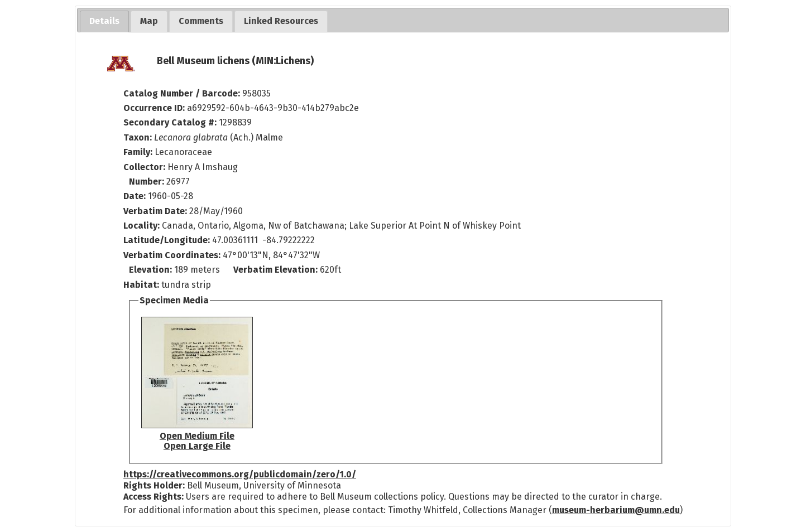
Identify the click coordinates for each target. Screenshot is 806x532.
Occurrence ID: (155, 108)
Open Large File (197, 446)
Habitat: (142, 285)
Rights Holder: (154, 485)
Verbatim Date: (155, 211)
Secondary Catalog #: (170, 122)
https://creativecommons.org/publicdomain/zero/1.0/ (240, 474)
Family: (138, 152)
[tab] (104, 21)
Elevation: (152, 270)
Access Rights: (153, 497)
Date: (135, 196)
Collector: (145, 167)
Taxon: (138, 137)
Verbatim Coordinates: (173, 255)
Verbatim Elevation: (277, 270)
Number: (148, 182)
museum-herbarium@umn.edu (616, 510)
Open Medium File (197, 436)
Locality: (141, 226)
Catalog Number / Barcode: (183, 93)
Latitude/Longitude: (167, 240)
